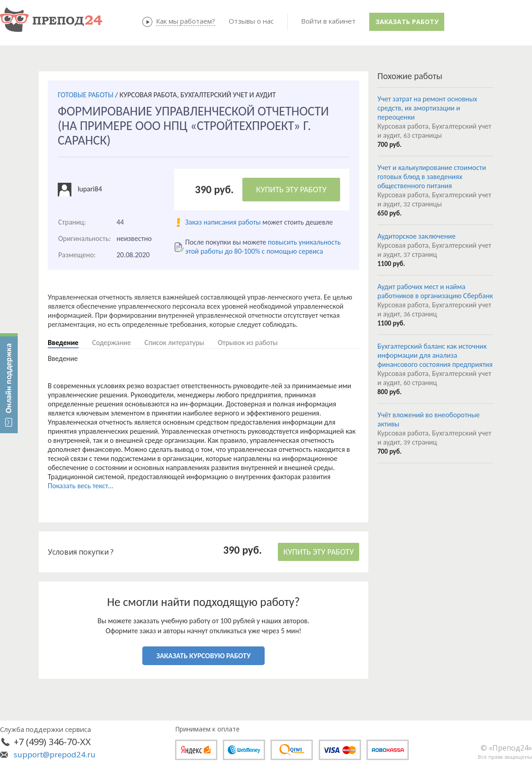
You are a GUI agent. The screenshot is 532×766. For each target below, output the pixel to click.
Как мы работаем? (186, 21)
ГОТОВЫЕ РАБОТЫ (85, 95)
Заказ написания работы (223, 222)
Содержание (112, 343)
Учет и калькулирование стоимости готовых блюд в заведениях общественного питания (432, 177)
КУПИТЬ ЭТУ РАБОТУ (291, 190)
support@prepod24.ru (55, 754)
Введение (63, 343)
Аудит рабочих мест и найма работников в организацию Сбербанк (435, 291)
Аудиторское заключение (417, 236)
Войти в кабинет (328, 21)
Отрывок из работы (248, 343)
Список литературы (174, 343)
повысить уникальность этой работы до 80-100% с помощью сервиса (263, 247)
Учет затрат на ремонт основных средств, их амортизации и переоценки (427, 108)
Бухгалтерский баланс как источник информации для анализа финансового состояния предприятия (435, 355)
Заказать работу (407, 22)
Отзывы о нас (251, 21)
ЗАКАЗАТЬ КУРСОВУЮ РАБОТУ (203, 656)
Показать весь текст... (80, 486)
